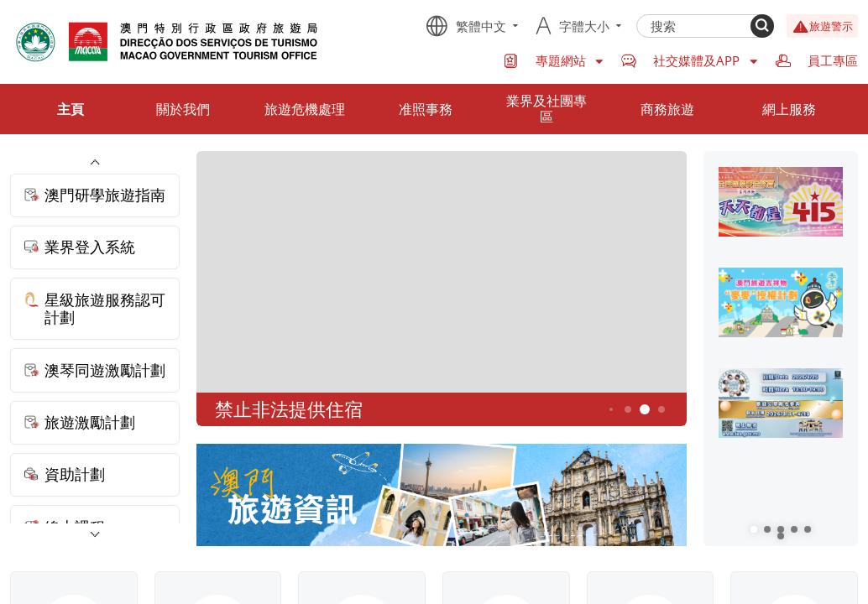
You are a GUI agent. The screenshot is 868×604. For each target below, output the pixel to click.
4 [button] (627, 410)
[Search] (762, 26)
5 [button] (644, 410)
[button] (754, 529)
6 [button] (661, 410)
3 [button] (611, 410)
